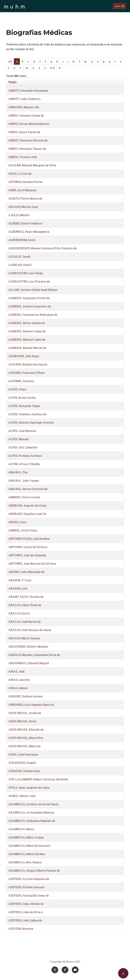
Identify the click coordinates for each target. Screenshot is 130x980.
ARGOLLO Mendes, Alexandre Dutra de (34, 655)
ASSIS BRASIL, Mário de (24, 746)
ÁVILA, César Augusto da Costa (29, 788)
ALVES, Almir (18, 389)
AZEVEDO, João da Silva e (25, 912)
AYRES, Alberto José (22, 796)
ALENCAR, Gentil (20, 265)
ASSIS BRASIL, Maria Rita (26, 738)
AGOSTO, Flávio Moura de (25, 198)
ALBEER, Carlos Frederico (25, 223)
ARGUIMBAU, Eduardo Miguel (29, 663)
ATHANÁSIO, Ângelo (22, 763)
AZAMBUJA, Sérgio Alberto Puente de (34, 871)
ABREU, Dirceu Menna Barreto (29, 124)
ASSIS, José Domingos (23, 754)
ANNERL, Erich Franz (23, 530)
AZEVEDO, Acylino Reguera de (29, 879)
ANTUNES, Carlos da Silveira (28, 547)
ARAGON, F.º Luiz (20, 580)
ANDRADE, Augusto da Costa (27, 505)
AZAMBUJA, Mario (21, 829)
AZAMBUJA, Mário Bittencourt (29, 846)
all (10, 61)
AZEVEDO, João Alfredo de (26, 904)
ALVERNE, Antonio (21, 381)
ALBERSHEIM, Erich (22, 240)
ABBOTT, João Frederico (24, 99)
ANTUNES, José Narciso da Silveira (32, 563)
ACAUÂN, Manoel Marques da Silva (32, 165)
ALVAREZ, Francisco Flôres (26, 373)
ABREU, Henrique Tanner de (27, 149)
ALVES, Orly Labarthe (23, 447)
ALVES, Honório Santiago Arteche (31, 422)
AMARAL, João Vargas (24, 481)
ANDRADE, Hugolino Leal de (27, 514)
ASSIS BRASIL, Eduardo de (26, 729)
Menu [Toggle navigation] (119, 6)
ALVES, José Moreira (22, 431)
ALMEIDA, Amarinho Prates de (29, 298)
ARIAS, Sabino (18, 688)
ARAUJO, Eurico (19, 613)
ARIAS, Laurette (19, 680)
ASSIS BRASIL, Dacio (22, 721)
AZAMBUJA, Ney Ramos (25, 862)
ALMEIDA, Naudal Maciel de (27, 348)
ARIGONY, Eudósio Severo (25, 696)
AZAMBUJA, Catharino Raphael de (32, 821)
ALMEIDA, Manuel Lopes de (27, 339)
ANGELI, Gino (17, 522)
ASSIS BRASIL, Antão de (25, 713)
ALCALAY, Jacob (19, 256)
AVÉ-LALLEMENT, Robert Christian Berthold (38, 779)
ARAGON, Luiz (18, 588)
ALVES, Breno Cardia (22, 398)
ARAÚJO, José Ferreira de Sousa (30, 630)
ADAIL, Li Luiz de (20, 173)
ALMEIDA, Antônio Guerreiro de (30, 306)
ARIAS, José (16, 671)
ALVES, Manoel (19, 439)
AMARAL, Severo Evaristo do (28, 489)
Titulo (12, 82)
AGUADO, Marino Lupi (23, 207)
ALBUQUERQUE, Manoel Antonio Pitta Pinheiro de (42, 248)
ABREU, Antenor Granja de (26, 115)
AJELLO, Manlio (19, 215)
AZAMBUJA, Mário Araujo (26, 837)
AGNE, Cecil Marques (22, 190)
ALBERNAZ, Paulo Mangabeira (29, 232)
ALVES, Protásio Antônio (25, 456)
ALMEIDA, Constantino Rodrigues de (33, 315)
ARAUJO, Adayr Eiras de (25, 605)
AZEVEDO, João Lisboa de (25, 920)
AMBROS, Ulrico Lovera (24, 497)
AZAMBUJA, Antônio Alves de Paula (33, 804)
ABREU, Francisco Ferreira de (28, 140)
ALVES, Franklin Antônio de (27, 414)
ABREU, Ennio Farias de (24, 132)
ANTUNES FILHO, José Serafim (29, 539)
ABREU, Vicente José (23, 157)
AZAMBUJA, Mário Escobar (27, 854)
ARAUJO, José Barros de (24, 622)
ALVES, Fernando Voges (24, 406)
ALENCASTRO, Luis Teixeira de (29, 281)
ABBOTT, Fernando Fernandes (28, 91)
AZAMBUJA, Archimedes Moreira (31, 812)
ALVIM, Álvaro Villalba (24, 464)
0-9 (52, 68)
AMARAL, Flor (18, 472)
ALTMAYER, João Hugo (24, 356)
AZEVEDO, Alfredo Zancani (26, 887)
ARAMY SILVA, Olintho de (26, 597)
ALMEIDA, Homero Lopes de (27, 331)
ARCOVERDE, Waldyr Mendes (28, 646)
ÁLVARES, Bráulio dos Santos (28, 364)
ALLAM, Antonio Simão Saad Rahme (33, 290)
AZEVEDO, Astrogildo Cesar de (29, 895)
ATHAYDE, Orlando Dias (24, 771)
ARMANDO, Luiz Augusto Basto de (31, 705)
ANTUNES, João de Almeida (27, 555)
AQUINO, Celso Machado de (26, 572)
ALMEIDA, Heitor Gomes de (27, 323)
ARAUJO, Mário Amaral (24, 638)
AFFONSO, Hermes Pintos (25, 182)
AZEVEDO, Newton (21, 929)
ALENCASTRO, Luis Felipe (26, 273)
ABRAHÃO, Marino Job (24, 107)
